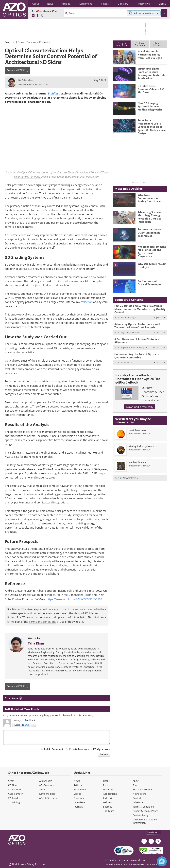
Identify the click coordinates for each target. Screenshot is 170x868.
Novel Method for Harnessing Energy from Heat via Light (150, 54)
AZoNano (13, 785)
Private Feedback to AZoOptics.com (90, 749)
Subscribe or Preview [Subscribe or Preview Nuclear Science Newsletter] (139, 462)
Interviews (79, 803)
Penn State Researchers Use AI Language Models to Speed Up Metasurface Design (152, 126)
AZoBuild (13, 798)
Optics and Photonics (38, 42)
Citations (13, 698)
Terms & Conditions (144, 807)
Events (107, 785)
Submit (104, 754)
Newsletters (139, 794)
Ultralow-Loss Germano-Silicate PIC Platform (151, 89)
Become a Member (143, 790)
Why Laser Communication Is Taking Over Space (149, 197)
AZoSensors (46, 781)
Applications (110, 794)
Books (106, 781)
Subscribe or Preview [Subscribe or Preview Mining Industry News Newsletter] (139, 446)
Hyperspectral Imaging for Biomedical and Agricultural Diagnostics (152, 250)
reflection (87, 302)
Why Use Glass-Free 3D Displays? (152, 264)
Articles (78, 785)
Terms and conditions (42, 622)
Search (136, 785)
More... (162, 4)
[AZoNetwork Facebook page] (37, 16)
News (21, 42)
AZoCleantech (16, 794)
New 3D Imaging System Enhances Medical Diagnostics (150, 106)
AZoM (11, 781)
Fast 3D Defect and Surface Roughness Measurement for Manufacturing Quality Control (140, 308)
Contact (137, 798)
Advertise (138, 803)
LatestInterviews (158, 44)
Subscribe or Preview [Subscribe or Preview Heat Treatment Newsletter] (139, 430)
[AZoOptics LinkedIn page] (33, 16)
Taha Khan (36, 643)
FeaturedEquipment (140, 44)
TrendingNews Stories (122, 44)
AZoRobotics (15, 790)
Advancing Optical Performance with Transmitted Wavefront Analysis (137, 324)
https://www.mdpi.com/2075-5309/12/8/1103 (74, 599)
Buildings (54, 93)
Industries (109, 798)
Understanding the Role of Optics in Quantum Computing (137, 353)
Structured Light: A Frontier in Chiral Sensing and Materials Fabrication (151, 73)
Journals (78, 807)
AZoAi (42, 790)
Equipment (80, 790)
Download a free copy (140, 404)
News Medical (47, 794)
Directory (79, 798)
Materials (108, 790)
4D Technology (128, 316)
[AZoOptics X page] (42, 16)
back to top (154, 832)
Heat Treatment (138, 427)
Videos (77, 794)
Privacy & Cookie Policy (145, 811)
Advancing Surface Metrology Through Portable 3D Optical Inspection (150, 215)
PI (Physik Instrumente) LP (134, 345)
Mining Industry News (141, 443)
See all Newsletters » (127, 474)
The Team (109, 811)
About (136, 781)
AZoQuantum (47, 785)
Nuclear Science (137, 459)
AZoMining (14, 803)
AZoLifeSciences (48, 798)
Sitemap (108, 807)
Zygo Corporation (130, 330)
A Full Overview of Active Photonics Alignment (136, 338)
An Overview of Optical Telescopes (149, 281)
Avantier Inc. (127, 359)
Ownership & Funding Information (145, 821)
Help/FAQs (109, 803)
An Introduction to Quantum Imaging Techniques (149, 231)
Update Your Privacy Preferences (28, 864)
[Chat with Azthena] (162, 861)
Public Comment (54, 749)
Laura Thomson (39, 84)
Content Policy (141, 815)
